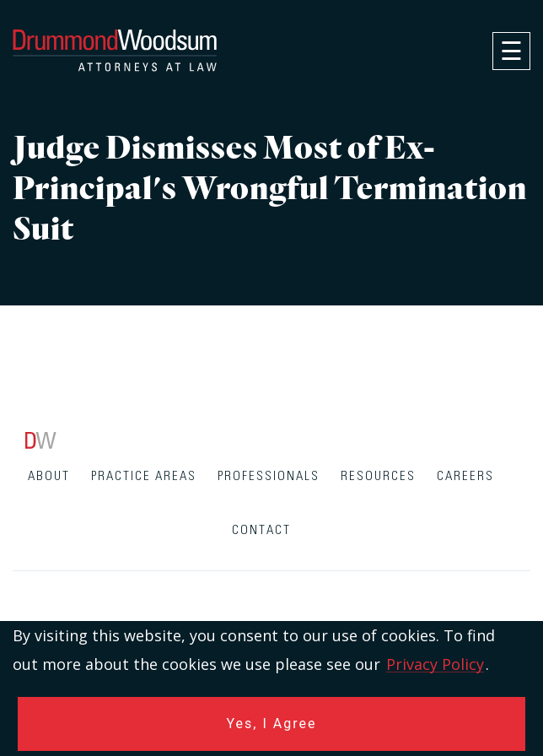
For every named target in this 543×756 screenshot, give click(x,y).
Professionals (269, 476)
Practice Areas (144, 476)
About (49, 476)
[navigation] (511, 51)
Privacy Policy (435, 664)
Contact (261, 530)
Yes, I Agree (272, 724)
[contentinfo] (271, 594)
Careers (465, 476)
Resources (378, 476)
